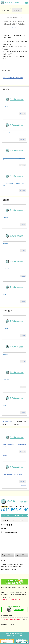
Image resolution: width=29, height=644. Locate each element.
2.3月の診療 (5, 218)
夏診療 (4, 295)
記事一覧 (17, 10)
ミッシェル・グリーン (15, 635)
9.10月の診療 (6, 269)
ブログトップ (6, 10)
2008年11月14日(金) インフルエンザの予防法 (13, 474)
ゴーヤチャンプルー (7, 132)
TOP (3, 422)
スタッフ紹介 (5, 107)
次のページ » (24, 485)
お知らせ (23, 225)
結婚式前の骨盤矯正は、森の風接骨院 (13, 78)
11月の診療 (5, 243)
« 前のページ (5, 455)
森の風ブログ (14, 28)
